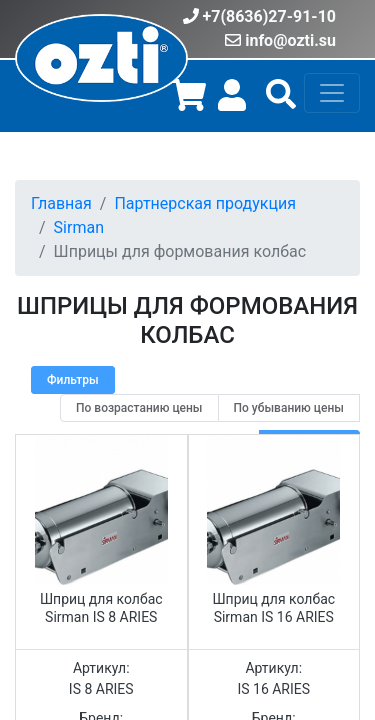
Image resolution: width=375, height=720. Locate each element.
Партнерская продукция (205, 203)
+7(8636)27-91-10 (269, 16)
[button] (281, 101)
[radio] (139, 408)
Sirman (79, 227)
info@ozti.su (290, 40)
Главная (61, 203)
